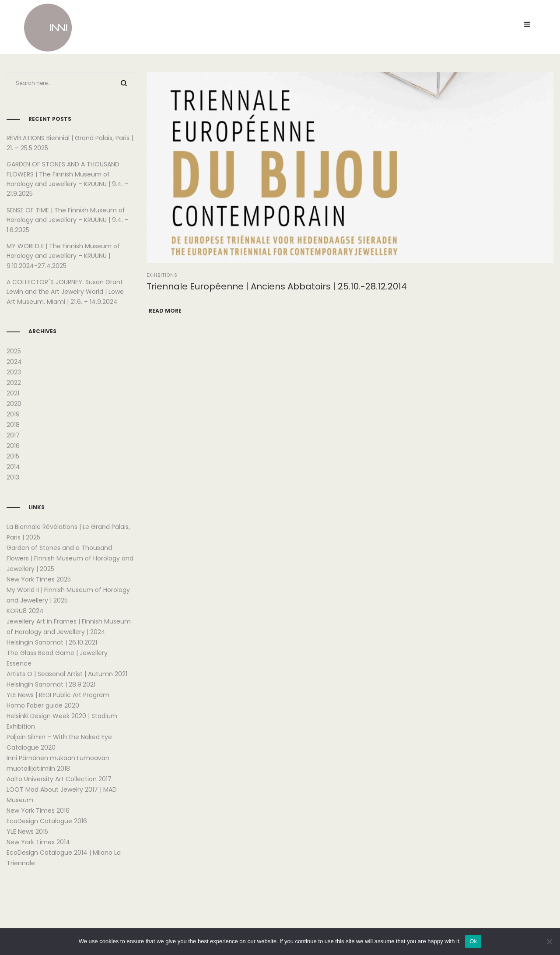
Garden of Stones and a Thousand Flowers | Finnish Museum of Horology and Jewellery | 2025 (70, 558)
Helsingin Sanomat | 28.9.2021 (51, 684)
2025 (14, 351)
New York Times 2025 (39, 579)
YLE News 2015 (27, 832)
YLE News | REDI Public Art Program (58, 695)
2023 (14, 372)
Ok (473, 941)
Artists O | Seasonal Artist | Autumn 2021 (67, 674)
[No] (549, 941)
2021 (13, 393)
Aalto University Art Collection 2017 (59, 779)
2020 (14, 404)
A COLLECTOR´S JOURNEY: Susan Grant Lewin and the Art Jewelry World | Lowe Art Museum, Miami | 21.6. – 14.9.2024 (65, 292)
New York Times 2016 (38, 811)
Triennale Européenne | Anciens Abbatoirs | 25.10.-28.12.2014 (277, 286)
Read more (165, 311)
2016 (13, 446)
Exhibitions (162, 275)
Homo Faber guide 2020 (43, 705)
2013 (13, 477)
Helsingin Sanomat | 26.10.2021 (52, 642)
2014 (13, 467)
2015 (13, 456)
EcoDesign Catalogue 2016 (47, 821)
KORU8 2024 (25, 611)
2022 (14, 383)
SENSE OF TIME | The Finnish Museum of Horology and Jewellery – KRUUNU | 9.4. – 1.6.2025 (68, 220)
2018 (13, 425)
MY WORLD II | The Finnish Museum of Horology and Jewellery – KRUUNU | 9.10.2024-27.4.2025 (63, 256)
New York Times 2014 (38, 842)
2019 (13, 414)
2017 (13, 435)
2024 (14, 362)
